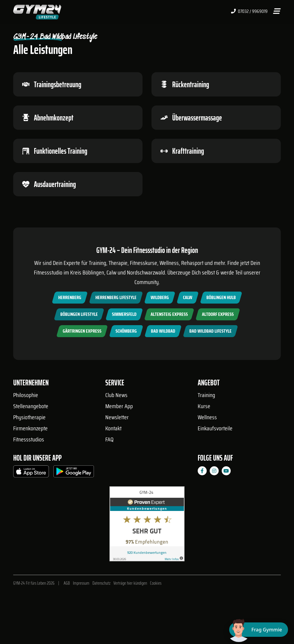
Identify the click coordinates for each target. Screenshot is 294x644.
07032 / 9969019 (249, 11)
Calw (188, 297)
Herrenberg (70, 297)
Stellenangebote (31, 406)
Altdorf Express (218, 314)
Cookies (156, 583)
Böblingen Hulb (221, 297)
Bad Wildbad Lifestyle (210, 331)
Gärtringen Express (82, 331)
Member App (119, 406)
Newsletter (117, 417)
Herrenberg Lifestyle (116, 297)
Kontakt (113, 428)
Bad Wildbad (163, 331)
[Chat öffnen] (259, 630)
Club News (116, 395)
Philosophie (26, 395)
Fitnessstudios (29, 439)
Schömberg (126, 331)
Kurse (204, 406)
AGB (67, 583)
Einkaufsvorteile (215, 428)
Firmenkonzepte (30, 428)
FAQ (109, 439)
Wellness (207, 417)
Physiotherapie (29, 417)
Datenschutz (101, 583)
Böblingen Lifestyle (79, 314)
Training (206, 395)
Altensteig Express (169, 314)
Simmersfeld (124, 314)
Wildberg (160, 297)
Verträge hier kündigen (130, 583)
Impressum (81, 583)
